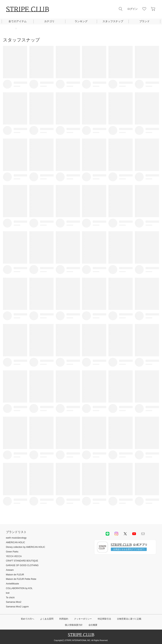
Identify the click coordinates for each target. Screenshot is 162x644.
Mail (143, 534)
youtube (134, 534)
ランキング (81, 21)
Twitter (125, 534)
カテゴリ (49, 21)
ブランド (144, 21)
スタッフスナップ (113, 21)
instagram (116, 534)
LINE (108, 534)
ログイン (132, 9)
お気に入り (144, 9)
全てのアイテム (18, 21)
